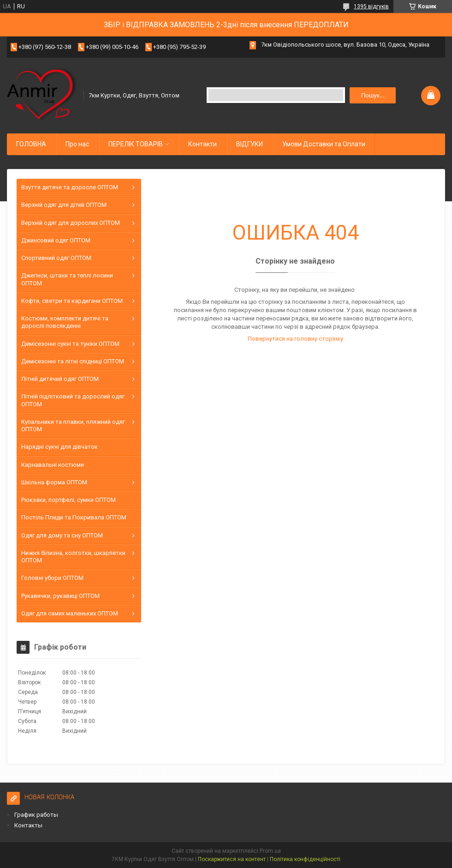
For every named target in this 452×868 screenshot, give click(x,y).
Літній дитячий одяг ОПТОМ (60, 379)
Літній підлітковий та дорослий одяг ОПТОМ (73, 400)
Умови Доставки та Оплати (324, 144)
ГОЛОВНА (31, 144)
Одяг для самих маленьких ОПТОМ (70, 613)
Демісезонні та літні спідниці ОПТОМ (73, 361)
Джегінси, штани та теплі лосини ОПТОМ (67, 279)
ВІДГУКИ (250, 144)
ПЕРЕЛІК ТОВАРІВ (136, 144)
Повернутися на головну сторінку (295, 339)
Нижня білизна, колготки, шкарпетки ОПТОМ (73, 557)
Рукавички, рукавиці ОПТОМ (60, 596)
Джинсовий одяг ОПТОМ (56, 240)
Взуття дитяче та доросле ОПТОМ (70, 187)
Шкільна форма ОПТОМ (54, 482)
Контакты (28, 825)
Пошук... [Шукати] (373, 95)
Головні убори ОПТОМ (52, 578)
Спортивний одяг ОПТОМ (56, 258)
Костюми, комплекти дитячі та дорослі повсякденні (65, 322)
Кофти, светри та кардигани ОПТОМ (72, 301)
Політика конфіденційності (305, 859)
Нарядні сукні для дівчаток (59, 447)
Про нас (77, 144)
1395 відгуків (371, 6)
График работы (36, 815)
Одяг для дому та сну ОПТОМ (62, 535)
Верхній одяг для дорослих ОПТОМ (71, 223)
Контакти (202, 144)
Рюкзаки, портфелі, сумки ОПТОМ (68, 500)
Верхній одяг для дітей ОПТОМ (64, 205)
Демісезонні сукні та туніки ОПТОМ (70, 344)
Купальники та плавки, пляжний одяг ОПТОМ (73, 425)
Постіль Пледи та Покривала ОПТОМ (74, 517)
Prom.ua (270, 851)
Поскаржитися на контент (232, 859)
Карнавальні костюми (53, 465)
